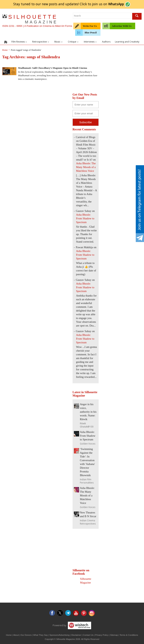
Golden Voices (88, 444)
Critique (74, 42)
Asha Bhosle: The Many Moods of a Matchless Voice (86, 167)
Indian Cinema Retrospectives (88, 522)
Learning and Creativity (127, 42)
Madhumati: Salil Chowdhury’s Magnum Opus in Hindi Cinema (52, 68)
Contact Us (88, 635)
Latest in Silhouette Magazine (85, 394)
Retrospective (41, 42)
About (16, 635)
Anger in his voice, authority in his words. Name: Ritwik (88, 412)
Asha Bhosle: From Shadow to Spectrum (85, 218)
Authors (106, 42)
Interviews (91, 42)
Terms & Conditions (129, 635)
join (111, 4)
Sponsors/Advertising (60, 635)
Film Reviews (20, 42)
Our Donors (26, 635)
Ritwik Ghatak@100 (87, 425)
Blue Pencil (91, 32)
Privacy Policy (102, 635)
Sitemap (114, 635)
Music (59, 42)
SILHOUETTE (33, 19)
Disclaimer (76, 635)
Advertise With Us (122, 26)
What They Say (40, 635)
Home (9, 635)
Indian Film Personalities (87, 481)
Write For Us (90, 26)
